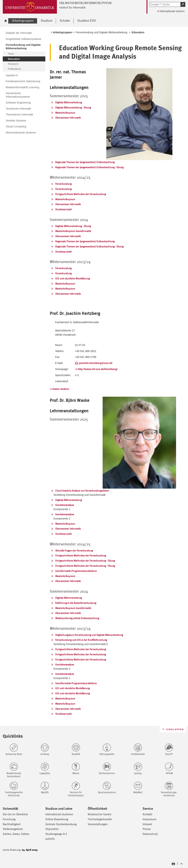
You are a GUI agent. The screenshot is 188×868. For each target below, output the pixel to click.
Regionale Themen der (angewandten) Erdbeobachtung (85, 162)
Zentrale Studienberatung (61, 824)
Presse (147, 829)
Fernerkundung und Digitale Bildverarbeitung (102, 32)
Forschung (9, 819)
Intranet (147, 824)
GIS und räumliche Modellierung (73, 278)
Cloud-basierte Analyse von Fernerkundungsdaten (82, 491)
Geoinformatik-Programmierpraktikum (76, 571)
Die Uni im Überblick (15, 814)
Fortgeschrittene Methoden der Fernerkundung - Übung (85, 561)
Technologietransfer (100, 819)
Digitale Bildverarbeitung (69, 102)
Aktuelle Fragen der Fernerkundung (74, 551)
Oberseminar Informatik (68, 118)
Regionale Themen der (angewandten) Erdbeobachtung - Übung (89, 167)
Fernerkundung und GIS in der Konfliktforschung (81, 640)
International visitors (172, 11)
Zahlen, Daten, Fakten (16, 834)
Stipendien (52, 829)
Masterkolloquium (65, 113)
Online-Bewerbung (57, 819)
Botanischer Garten (100, 814)
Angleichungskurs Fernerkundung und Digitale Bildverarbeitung (89, 635)
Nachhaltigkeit (12, 824)
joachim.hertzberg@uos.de (96, 363)
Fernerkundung (63, 184)
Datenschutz (150, 834)
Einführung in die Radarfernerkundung (76, 603)
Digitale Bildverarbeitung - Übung (73, 108)
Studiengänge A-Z (56, 834)
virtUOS (50, 839)
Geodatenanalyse (65, 505)
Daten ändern (61, 389)
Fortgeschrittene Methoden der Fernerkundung (81, 194)
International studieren (59, 814)
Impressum (150, 819)
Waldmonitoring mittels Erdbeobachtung (77, 618)
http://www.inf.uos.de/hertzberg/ (97, 369)
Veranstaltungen (98, 824)
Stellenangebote (13, 829)
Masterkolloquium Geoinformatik (73, 231)
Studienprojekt (64, 209)
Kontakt (147, 814)
